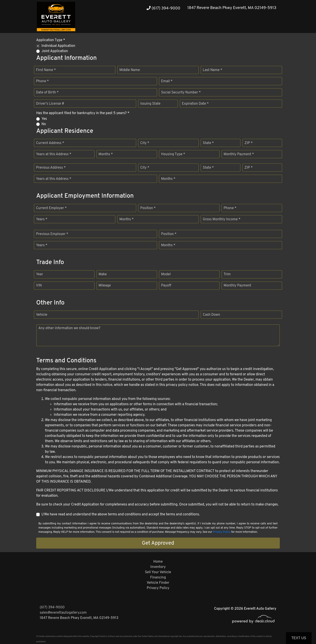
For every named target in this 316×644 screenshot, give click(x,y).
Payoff (166, 286)
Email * (167, 81)
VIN (39, 286)
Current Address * (50, 143)
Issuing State (150, 104)
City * (145, 143)
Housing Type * (173, 154)
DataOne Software (107, 636)
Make (103, 274)
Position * (148, 208)
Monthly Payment (237, 286)
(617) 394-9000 (163, 8)
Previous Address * (51, 168)
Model (166, 274)
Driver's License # (50, 104)
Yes (44, 119)
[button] (264, 25)
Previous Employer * (52, 234)
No (44, 124)
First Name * (46, 70)
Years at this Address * (54, 154)
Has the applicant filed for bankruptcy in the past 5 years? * (83, 113)
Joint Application (55, 51)
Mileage (105, 286)
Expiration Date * (195, 104)
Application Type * (51, 40)
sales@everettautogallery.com (63, 613)
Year (39, 274)
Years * (42, 219)
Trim (227, 274)
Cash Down (211, 315)
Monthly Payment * (239, 154)
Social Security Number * (181, 93)
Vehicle (42, 315)
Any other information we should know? (69, 328)
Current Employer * (51, 208)
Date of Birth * (47, 93)
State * (208, 143)
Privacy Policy (222, 532)
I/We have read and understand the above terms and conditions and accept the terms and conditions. (121, 514)
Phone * (42, 81)
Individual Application (58, 46)
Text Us (299, 638)
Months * (106, 154)
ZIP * (249, 143)
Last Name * (213, 70)
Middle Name (130, 70)
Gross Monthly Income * (222, 219)
